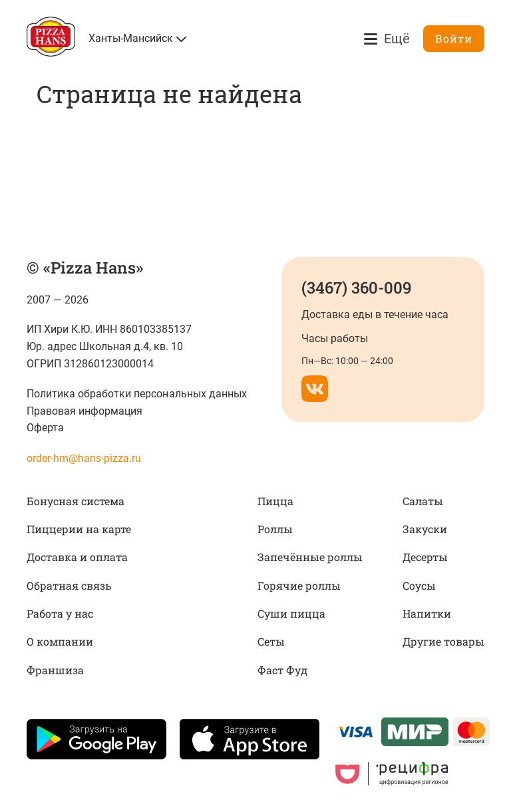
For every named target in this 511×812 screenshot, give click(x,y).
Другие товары (443, 641)
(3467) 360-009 (356, 288)
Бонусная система (76, 501)
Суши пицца (291, 613)
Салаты (423, 501)
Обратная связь (69, 585)
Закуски (425, 529)
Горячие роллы (299, 585)
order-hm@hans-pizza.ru (84, 458)
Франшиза (55, 670)
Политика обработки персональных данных (137, 394)
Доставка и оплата (77, 557)
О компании (60, 641)
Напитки (427, 613)
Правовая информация (85, 411)
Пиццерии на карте (79, 529)
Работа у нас (60, 613)
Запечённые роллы (310, 557)
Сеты (271, 641)
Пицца (275, 501)
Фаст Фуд (282, 670)
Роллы (275, 529)
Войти (454, 38)
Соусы (419, 585)
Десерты (425, 557)
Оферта (45, 428)
